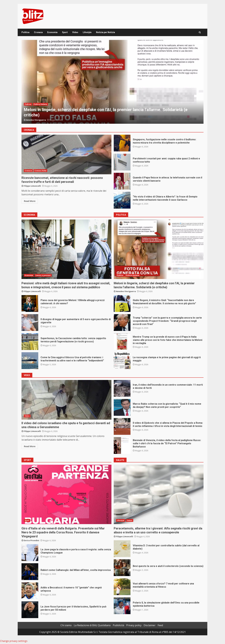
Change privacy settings (14, 641)
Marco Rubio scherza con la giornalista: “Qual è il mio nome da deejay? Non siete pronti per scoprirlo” (122, 407)
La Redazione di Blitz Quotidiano (92, 625)
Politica (25, 32)
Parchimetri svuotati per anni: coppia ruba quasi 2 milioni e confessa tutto (122, 162)
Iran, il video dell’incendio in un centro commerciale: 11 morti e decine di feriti (122, 388)
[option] (112, 82)
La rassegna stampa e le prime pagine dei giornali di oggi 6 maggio (122, 361)
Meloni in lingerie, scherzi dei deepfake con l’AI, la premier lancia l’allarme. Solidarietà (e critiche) (112, 82)
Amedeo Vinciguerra (36, 120)
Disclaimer (150, 625)
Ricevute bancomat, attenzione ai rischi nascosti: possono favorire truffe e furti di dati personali (66, 154)
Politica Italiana (40, 104)
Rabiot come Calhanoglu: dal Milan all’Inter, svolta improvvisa (30, 572)
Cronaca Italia (40, 171)
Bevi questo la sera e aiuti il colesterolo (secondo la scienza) (122, 568)
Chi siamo (66, 625)
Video (75, 32)
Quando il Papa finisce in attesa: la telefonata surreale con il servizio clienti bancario (122, 181)
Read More (30, 201)
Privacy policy (134, 625)
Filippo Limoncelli (32, 186)
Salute (130, 520)
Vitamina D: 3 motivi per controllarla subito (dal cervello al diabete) (122, 549)
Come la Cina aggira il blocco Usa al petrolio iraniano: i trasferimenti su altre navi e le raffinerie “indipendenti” (30, 361)
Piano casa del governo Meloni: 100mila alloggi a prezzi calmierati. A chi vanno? (30, 303)
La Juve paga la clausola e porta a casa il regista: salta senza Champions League (30, 553)
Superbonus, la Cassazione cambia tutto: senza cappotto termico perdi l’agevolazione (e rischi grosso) (30, 342)
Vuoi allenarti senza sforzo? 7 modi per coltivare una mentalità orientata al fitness (122, 587)
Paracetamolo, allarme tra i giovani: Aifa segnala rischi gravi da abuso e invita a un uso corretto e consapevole (159, 494)
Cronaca (38, 32)
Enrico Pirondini (31, 540)
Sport (65, 32)
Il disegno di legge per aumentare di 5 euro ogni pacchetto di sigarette (30, 323)
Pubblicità (118, 625)
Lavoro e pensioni (43, 275)
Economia (52, 32)
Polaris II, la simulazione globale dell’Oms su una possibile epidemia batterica (122, 606)
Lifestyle (87, 32)
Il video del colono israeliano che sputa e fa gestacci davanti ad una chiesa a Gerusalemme (66, 400)
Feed (160, 625)
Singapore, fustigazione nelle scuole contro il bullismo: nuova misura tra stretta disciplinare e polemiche (122, 143)
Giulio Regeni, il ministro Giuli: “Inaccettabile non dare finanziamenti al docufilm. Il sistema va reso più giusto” (122, 303)
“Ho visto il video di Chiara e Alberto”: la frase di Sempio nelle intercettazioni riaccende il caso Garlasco (122, 200)
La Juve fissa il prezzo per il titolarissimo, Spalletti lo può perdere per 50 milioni (30, 610)
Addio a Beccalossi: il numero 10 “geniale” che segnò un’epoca (30, 591)
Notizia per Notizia (105, 32)
